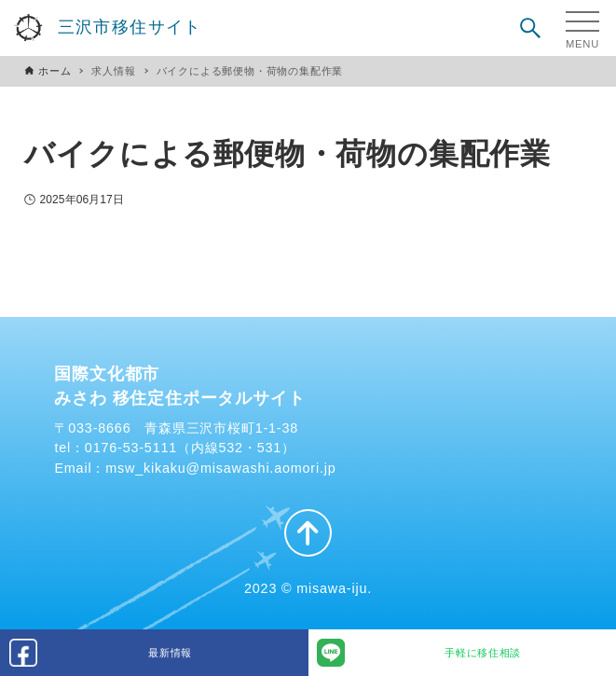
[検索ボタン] (530, 28)
